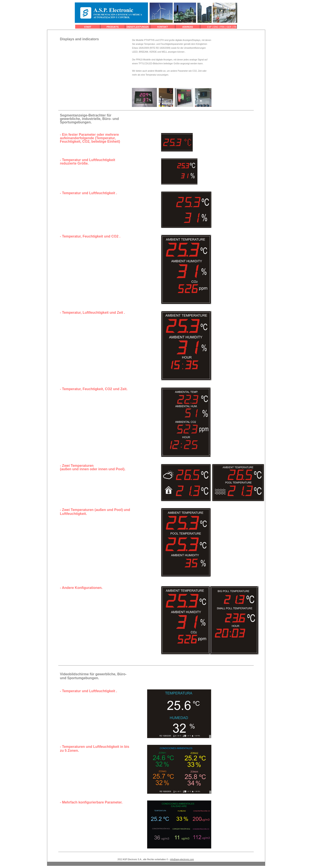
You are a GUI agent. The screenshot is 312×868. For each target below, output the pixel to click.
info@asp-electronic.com (182, 859)
